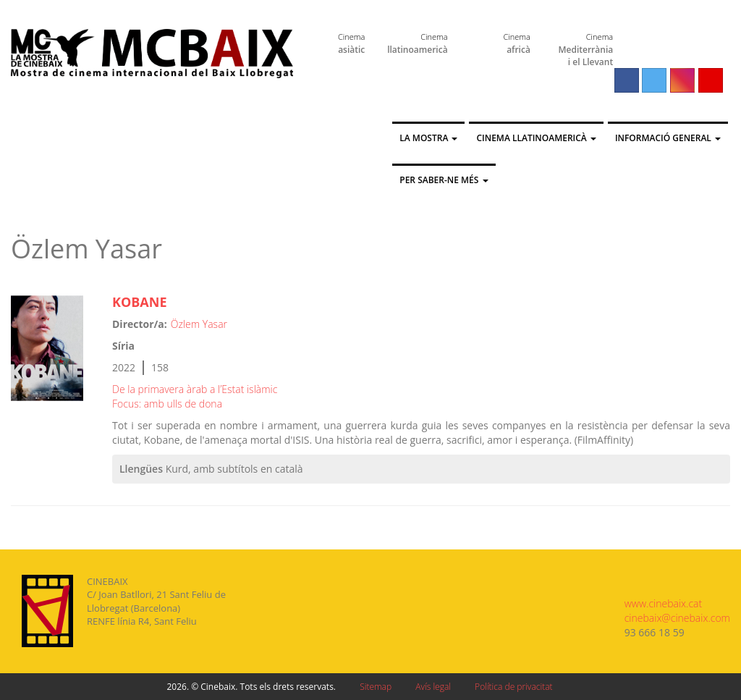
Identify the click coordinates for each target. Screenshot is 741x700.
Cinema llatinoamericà (536, 138)
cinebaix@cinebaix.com (677, 618)
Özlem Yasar (199, 324)
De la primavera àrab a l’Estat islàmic (195, 389)
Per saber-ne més (444, 180)
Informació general (668, 138)
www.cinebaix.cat (663, 603)
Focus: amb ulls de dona (167, 404)
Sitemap (376, 687)
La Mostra (428, 138)
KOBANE (140, 302)
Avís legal (433, 687)
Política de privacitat (513, 687)
